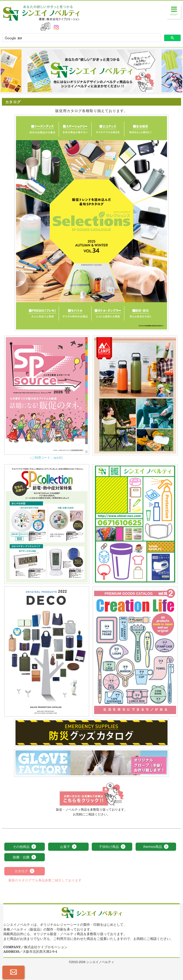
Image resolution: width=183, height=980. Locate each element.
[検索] (81, 38)
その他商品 (25, 847)
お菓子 (68, 847)
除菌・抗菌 (25, 857)
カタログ (25, 871)
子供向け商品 (112, 847)
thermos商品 (156, 847)
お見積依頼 (91, 794)
